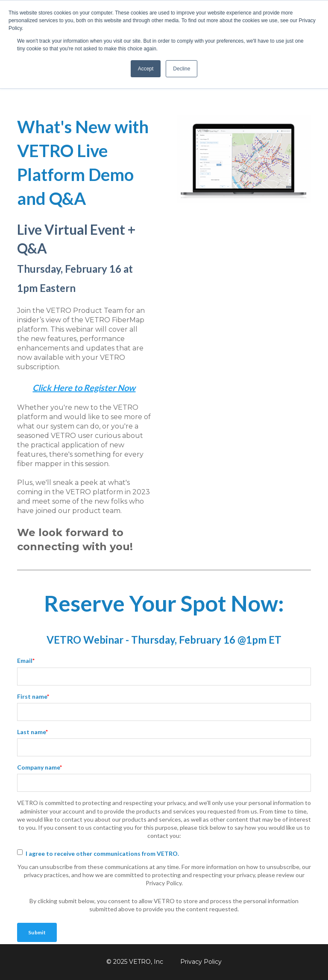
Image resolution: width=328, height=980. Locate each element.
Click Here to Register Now (84, 388)
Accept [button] (146, 69)
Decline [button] (182, 69)
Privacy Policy (201, 962)
